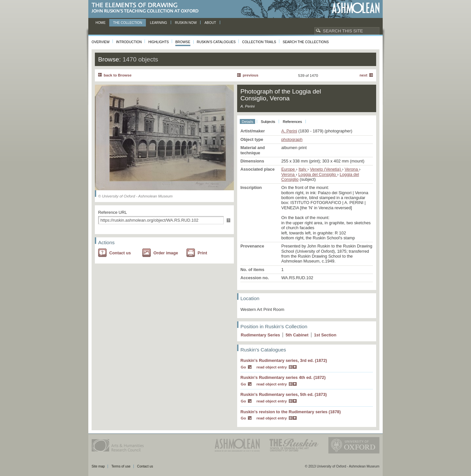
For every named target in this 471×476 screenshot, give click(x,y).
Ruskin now (186, 23)
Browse (183, 42)
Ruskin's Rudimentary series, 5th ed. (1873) (284, 394)
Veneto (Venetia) (326, 169)
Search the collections (306, 42)
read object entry (272, 367)
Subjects (268, 122)
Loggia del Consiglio (318, 174)
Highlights (158, 42)
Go (243, 367)
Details (247, 122)
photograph (292, 139)
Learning (158, 23)
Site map (98, 466)
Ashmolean (356, 8)
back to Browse (118, 75)
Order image (166, 253)
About (210, 23)
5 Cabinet (297, 335)
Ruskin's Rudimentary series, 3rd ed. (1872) (284, 360)
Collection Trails (259, 42)
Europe (289, 169)
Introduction (129, 42)
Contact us (120, 253)
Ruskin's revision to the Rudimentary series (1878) (291, 412)
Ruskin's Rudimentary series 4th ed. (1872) (283, 377)
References (292, 122)
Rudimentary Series (260, 335)
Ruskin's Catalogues (216, 42)
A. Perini (289, 131)
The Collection (128, 23)
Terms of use (121, 466)
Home (101, 23)
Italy (303, 169)
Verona (352, 169)
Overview (101, 42)
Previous (251, 75)
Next (363, 75)
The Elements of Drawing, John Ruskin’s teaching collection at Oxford (147, 8)
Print (202, 253)
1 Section (325, 335)
